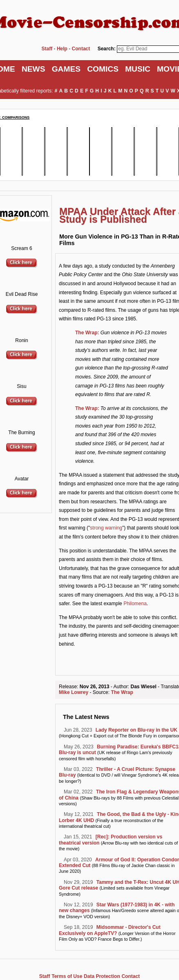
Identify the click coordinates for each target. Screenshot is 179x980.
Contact (131, 976)
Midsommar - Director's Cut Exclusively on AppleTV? (110, 930)
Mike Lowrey (74, 692)
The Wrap (122, 692)
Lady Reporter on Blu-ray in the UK (136, 730)
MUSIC (138, 69)
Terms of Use (67, 976)
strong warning (106, 528)
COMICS (103, 69)
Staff (45, 976)
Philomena (135, 604)
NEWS (34, 69)
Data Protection (102, 976)
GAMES (66, 69)
